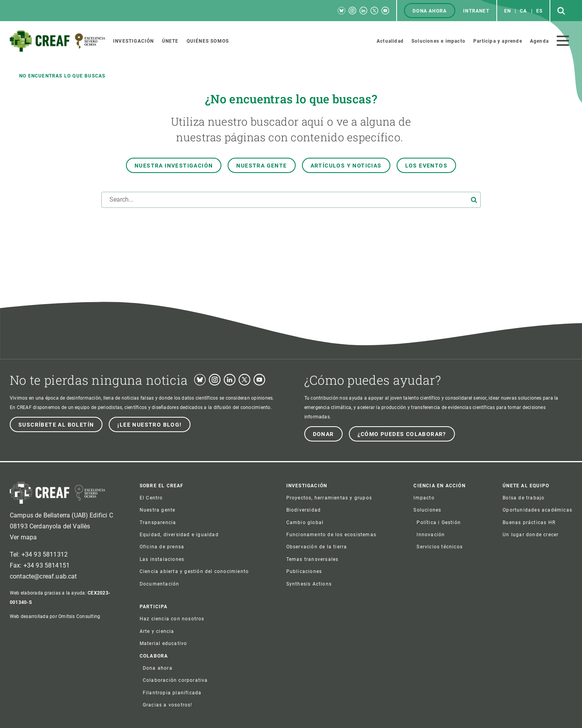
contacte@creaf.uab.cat (43, 576)
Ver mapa (23, 537)
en (507, 11)
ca (523, 11)
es (539, 11)
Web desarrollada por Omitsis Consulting (55, 616)
